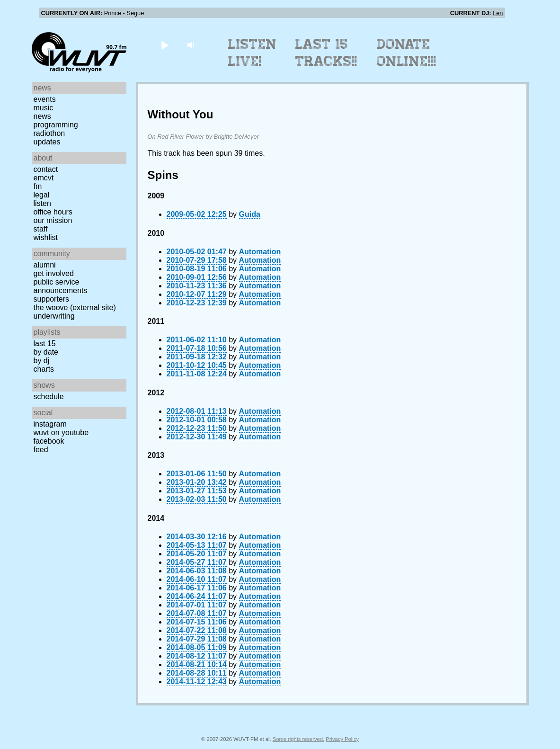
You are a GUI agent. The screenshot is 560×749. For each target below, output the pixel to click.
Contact (46, 169)
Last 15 (45, 343)
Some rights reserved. (298, 739)
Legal (42, 195)
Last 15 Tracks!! (326, 53)
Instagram (50, 424)
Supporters (52, 299)
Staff (41, 229)
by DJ (42, 361)
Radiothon (49, 133)
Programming (56, 125)
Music (44, 108)
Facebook (49, 441)
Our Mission (53, 220)
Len (498, 13)
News (42, 116)
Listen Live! (253, 53)
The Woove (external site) (75, 308)
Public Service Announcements (61, 286)
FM (38, 186)
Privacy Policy (342, 739)
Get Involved (54, 273)
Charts (44, 369)
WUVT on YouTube (61, 432)
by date (46, 352)
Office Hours (53, 212)
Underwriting (54, 316)
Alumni (45, 265)
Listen (42, 203)
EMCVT (44, 178)
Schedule (49, 397)
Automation (260, 252)
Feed (41, 450)
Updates (47, 142)
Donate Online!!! (407, 53)
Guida (250, 214)
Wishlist (46, 237)
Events (45, 99)
